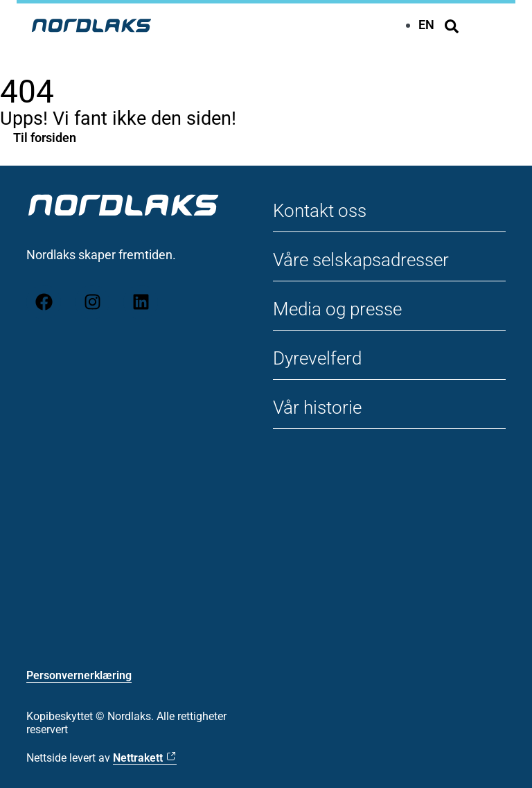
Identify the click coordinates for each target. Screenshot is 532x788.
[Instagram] (92, 302)
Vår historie (317, 408)
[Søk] (452, 26)
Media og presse (337, 309)
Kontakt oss (320, 211)
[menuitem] (426, 25)
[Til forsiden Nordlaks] (91, 25)
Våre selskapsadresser (361, 260)
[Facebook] (44, 302)
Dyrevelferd (317, 358)
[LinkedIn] (141, 302)
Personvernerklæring (79, 675)
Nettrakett (138, 758)
